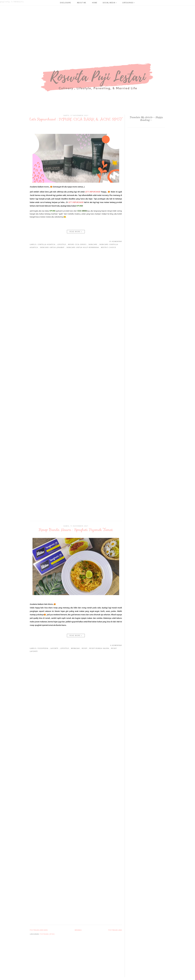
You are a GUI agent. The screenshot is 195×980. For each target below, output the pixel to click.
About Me (82, 3)
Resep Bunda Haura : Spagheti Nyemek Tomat (76, 530)
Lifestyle (62, 244)
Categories (129, 3)
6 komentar (116, 645)
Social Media (110, 3)
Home (95, 3)
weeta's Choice (109, 247)
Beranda (78, 930)
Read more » (76, 232)
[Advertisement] (81, 22)
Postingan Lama (115, 930)
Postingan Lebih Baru (39, 930)
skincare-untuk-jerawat (53, 247)
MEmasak (76, 648)
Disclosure (65, 3)
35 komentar (116, 242)
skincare (93, 244)
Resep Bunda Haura (100, 648)
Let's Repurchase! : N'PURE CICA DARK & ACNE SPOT (76, 119)
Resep (85, 648)
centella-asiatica (47, 244)
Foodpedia (43, 648)
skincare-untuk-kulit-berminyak (83, 247)
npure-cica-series (78, 244)
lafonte (55, 648)
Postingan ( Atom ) (47, 934)
